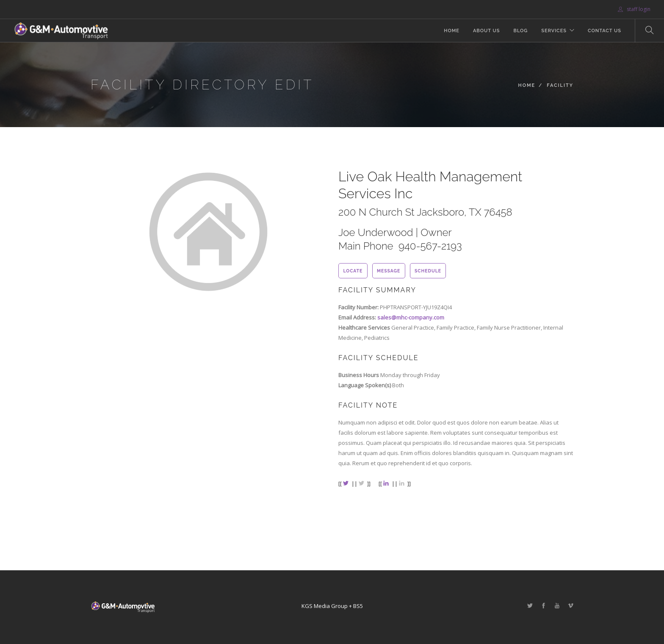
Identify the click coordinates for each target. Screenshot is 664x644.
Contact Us (605, 31)
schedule (428, 271)
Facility (560, 85)
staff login (634, 9)
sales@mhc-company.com (411, 317)
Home (452, 31)
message (389, 271)
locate (353, 271)
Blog (520, 31)
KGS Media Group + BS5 (332, 606)
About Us (487, 31)
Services (554, 31)
